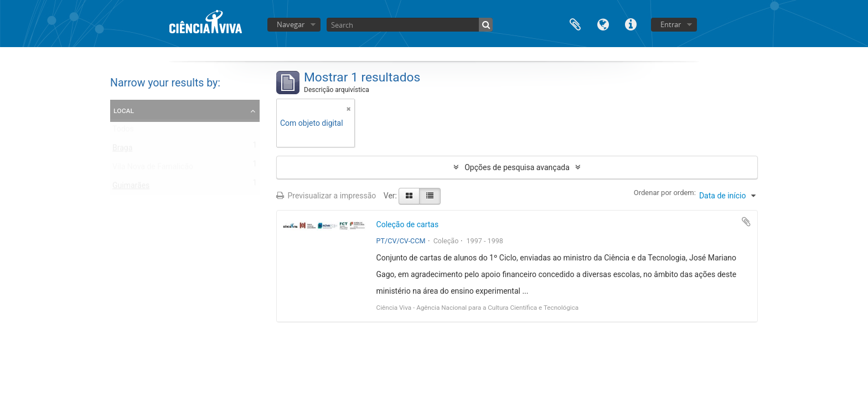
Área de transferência (575, 24)
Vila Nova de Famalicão (153, 169)
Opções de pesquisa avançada (517, 167)
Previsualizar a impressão (326, 196)
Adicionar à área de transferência (746, 222)
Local (124, 110)
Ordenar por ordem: (665, 193)
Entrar (671, 24)
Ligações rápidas (631, 24)
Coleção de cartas (408, 224)
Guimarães (131, 188)
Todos (123, 131)
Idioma (603, 24)
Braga (122, 150)
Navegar (291, 24)
